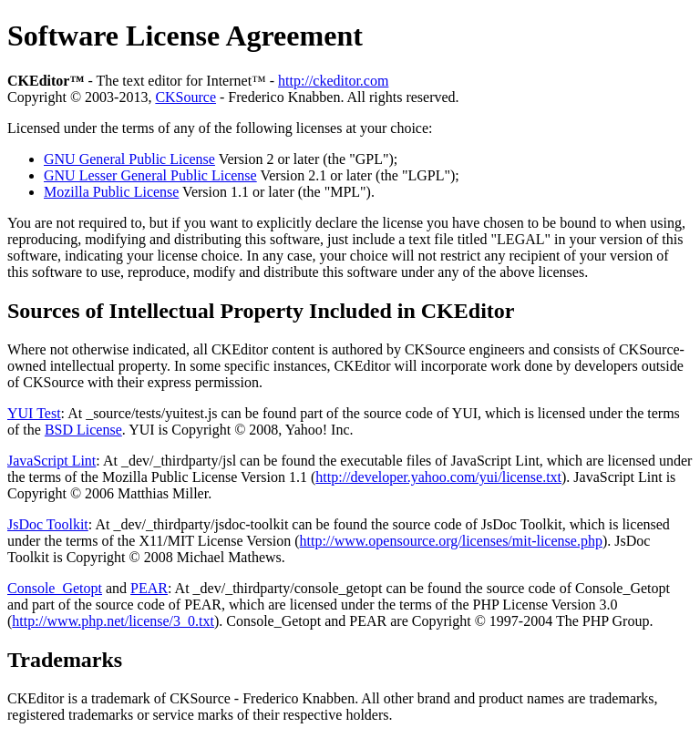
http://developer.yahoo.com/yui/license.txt (438, 477)
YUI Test (34, 413)
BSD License (83, 430)
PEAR (149, 588)
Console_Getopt (55, 588)
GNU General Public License (129, 159)
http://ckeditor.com (333, 81)
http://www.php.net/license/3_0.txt (113, 621)
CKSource (185, 97)
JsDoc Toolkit (48, 524)
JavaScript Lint (51, 461)
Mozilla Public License (111, 192)
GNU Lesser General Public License (150, 175)
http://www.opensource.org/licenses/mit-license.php (451, 541)
